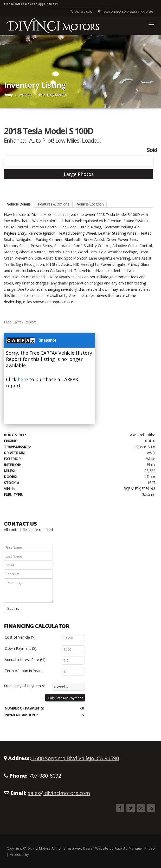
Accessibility (19, 854)
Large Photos (79, 174)
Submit (13, 608)
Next (144, 158)
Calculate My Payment (65, 698)
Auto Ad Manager (129, 848)
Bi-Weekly (61, 687)
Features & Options (54, 204)
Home (8, 95)
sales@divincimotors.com (59, 793)
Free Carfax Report (20, 322)
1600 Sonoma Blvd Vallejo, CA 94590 (75, 758)
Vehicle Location (90, 204)
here (23, 379)
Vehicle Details (19, 204)
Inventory (25, 95)
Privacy (150, 848)
